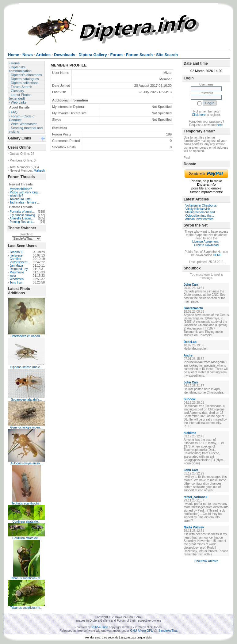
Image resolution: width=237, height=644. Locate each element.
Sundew (189, 399)
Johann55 (17, 252)
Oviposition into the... (200, 216)
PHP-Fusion (100, 627)
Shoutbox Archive (206, 561)
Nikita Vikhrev (194, 527)
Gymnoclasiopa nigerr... (26, 427)
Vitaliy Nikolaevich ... (200, 209)
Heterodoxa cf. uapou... (26, 336)
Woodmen (17, 279)
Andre (188, 355)
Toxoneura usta (20, 199)
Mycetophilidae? (21, 189)
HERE (217, 255)
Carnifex (15, 259)
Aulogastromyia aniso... (26, 463)
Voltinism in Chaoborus (201, 206)
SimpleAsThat (168, 631)
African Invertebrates (199, 219)
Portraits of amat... (22, 212)
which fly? (17, 196)
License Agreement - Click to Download (206, 243)
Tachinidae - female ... (25, 202)
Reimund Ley (19, 269)
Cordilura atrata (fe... (26, 522)
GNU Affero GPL (141, 631)
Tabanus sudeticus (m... (26, 578)
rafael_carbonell (195, 497)
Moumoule (17, 272)
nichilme (190, 433)
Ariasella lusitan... (21, 218)
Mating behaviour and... (202, 212)
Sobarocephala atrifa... (27, 400)
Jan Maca (16, 266)
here (220, 125)
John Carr (191, 285)
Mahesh (39, 171)
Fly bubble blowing (23, 215)
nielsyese (16, 255)
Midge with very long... (25, 192)
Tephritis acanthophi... (26, 503)
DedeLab (190, 342)
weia (13, 276)
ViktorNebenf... (20, 262)
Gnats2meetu (193, 308)
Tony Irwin (16, 282)
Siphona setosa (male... (26, 367)
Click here (199, 115)
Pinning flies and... (22, 222)
